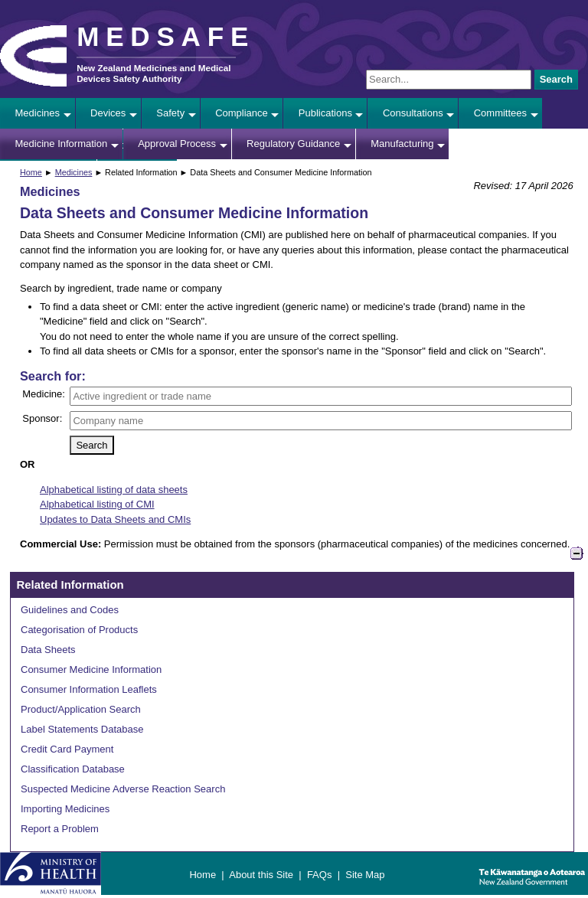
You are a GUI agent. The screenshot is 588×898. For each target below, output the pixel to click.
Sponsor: (42, 418)
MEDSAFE (166, 36)
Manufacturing (402, 144)
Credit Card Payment (67, 749)
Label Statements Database (82, 729)
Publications (325, 113)
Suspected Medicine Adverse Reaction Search (123, 789)
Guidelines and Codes (70, 610)
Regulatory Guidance (293, 144)
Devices (108, 113)
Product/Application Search (81, 709)
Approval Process (177, 144)
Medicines (38, 113)
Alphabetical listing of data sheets (114, 490)
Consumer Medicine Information (91, 669)
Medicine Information (62, 144)
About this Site (261, 875)
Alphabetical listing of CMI (97, 504)
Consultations (413, 113)
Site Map (365, 875)
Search (556, 79)
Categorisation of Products (79, 630)
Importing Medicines (65, 809)
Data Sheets (48, 650)
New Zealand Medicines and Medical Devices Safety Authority (154, 73)
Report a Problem (60, 829)
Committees (500, 113)
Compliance (242, 113)
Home (31, 172)
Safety (170, 113)
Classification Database (73, 769)
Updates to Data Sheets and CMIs (115, 519)
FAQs (320, 875)
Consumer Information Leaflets (89, 689)
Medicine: (44, 394)
